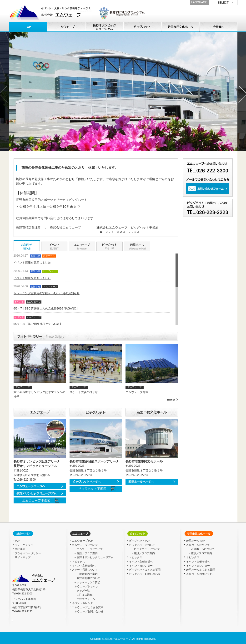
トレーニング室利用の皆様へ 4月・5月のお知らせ (47, 293)
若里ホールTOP (195, 541)
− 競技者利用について (87, 578)
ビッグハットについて (142, 27)
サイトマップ (23, 557)
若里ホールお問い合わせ (201, 574)
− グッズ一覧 (82, 591)
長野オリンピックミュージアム (104, 27)
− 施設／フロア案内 (86, 553)
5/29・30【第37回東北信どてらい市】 (38, 324)
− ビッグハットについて (146, 549)
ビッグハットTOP (140, 541)
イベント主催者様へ (84, 566)
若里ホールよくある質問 (201, 570)
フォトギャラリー (25, 545)
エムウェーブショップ (85, 586)
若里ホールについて (180, 27)
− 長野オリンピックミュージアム (94, 557)
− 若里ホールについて (201, 549)
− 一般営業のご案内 (86, 574)
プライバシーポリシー (28, 553)
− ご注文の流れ (83, 595)
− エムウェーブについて (88, 549)
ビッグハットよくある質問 (145, 570)
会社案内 (20, 549)
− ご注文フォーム (85, 599)
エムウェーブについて (66, 27)
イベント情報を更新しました (32, 263)
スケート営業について (85, 570)
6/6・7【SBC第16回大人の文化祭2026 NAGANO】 (46, 309)
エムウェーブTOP (82, 541)
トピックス (78, 562)
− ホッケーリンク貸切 (87, 582)
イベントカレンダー (84, 603)
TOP (28, 27)
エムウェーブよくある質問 (88, 607)
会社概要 (218, 27)
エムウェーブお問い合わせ (88, 611)
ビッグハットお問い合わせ (145, 574)
